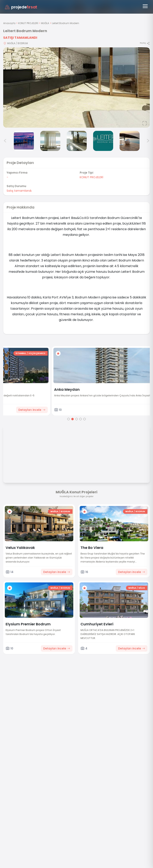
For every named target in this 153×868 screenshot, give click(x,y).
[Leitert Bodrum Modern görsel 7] (130, 141)
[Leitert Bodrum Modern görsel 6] (103, 141)
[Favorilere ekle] (10, 353)
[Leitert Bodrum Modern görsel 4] (50, 141)
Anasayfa (9, 23)
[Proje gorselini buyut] (76, 88)
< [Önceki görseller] (5, 141)
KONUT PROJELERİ (28, 23)
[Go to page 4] (81, 419)
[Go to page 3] (76, 419)
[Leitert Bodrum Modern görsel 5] (77, 141)
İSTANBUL (121, 353)
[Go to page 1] (68, 419)
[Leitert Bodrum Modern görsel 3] (24, 141)
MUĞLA (45, 23)
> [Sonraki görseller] (148, 141)
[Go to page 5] (85, 419)
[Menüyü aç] (145, 6)
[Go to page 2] (72, 419)
